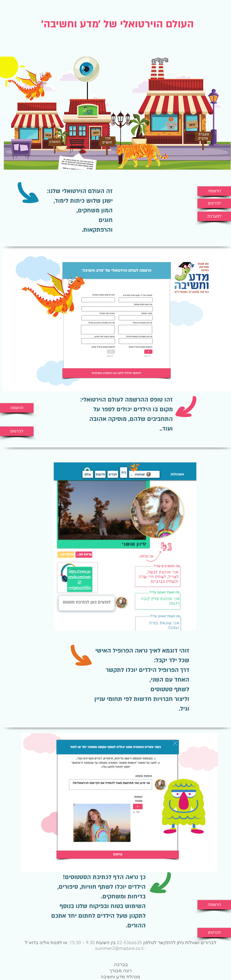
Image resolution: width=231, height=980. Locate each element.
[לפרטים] (214, 203)
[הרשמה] (214, 191)
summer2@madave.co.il (119, 949)
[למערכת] (214, 216)
